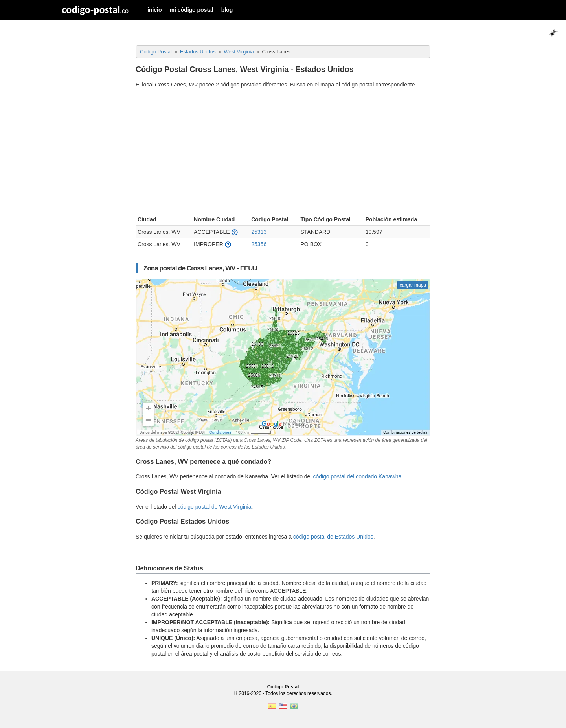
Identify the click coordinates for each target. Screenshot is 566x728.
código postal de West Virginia (215, 507)
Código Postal (283, 687)
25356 (259, 244)
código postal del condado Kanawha (357, 476)
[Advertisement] (283, 153)
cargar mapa (413, 285)
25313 (259, 232)
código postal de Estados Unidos (333, 537)
